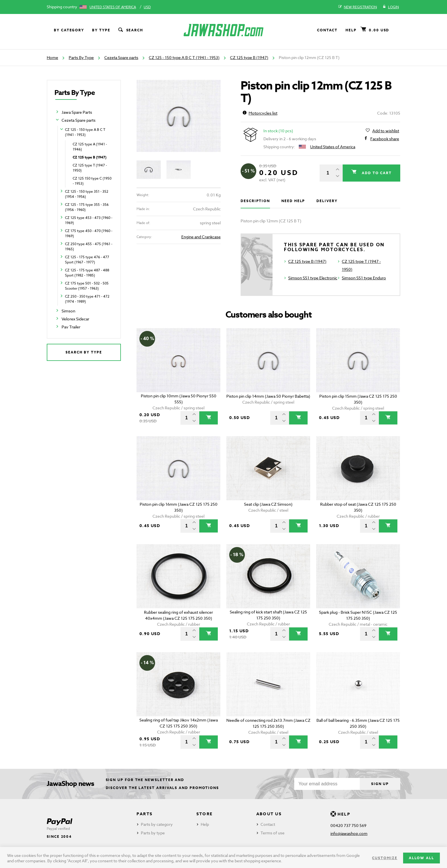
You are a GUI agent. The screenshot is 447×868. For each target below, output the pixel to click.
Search (130, 30)
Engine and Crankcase (201, 237)
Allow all (421, 858)
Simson (68, 311)
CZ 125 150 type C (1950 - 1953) (92, 181)
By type (101, 30)
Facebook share (385, 139)
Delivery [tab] (327, 201)
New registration (358, 7)
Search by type (84, 352)
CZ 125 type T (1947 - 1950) (90, 168)
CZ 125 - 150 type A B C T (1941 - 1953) (184, 57)
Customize (385, 858)
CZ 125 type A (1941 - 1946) (90, 147)
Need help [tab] (293, 201)
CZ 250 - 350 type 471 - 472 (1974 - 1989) (87, 299)
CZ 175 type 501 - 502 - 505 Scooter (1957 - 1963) (87, 286)
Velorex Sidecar (75, 319)
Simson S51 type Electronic (313, 278)
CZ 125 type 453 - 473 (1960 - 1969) (89, 220)
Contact (327, 30)
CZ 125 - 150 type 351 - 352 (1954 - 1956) (87, 194)
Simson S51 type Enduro (364, 278)
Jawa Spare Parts (77, 112)
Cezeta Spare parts (121, 57)
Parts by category (157, 824)
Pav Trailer (71, 327)
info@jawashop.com (349, 833)
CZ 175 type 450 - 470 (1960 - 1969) (89, 233)
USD (147, 7)
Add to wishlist (386, 131)
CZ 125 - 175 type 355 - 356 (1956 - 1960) (87, 207)
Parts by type (153, 833)
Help (351, 30)
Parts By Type (81, 57)
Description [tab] (255, 201)
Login (391, 7)
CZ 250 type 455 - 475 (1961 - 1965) (89, 246)
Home (52, 57)
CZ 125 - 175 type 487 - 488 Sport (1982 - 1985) (87, 273)
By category (69, 30)
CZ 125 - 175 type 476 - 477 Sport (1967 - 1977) (87, 260)
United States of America (113, 7)
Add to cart (376, 173)
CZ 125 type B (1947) (249, 57)
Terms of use (273, 833)
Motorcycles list (260, 113)
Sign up (380, 784)
